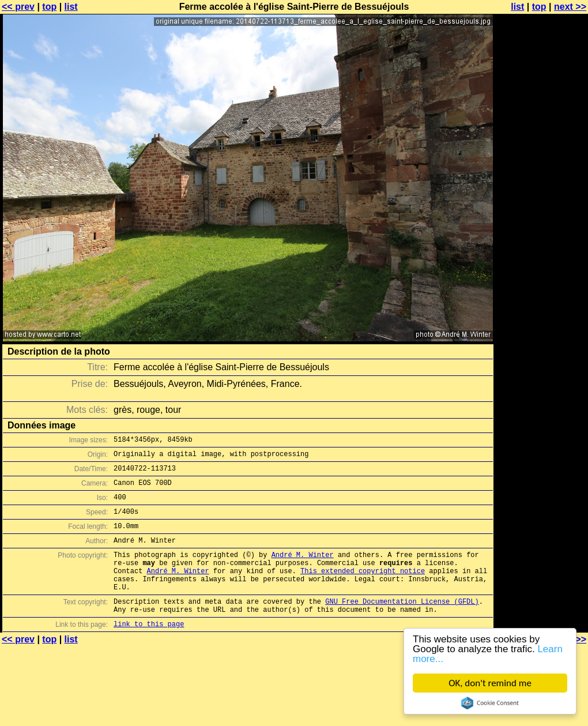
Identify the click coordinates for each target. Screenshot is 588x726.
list (71, 7)
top (49, 7)
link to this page (149, 651)
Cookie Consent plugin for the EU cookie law (490, 703)
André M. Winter (303, 570)
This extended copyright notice (363, 590)
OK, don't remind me (490, 683)
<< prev (18, 7)
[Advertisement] (541, 148)
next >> (570, 7)
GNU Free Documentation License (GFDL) (402, 625)
